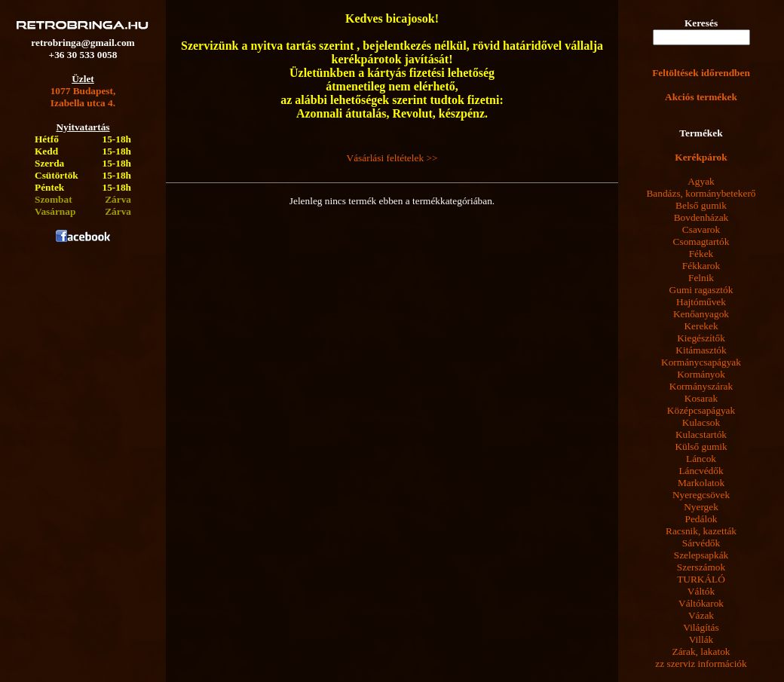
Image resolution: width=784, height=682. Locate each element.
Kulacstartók (701, 434)
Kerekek (701, 326)
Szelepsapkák (701, 555)
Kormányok (701, 374)
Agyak (701, 181)
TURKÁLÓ (701, 579)
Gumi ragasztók (701, 290)
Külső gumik (701, 447)
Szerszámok (701, 567)
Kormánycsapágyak (701, 362)
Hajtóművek (701, 302)
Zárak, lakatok (701, 651)
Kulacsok (701, 422)
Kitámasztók (701, 350)
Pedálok (701, 519)
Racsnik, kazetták (701, 531)
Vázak (701, 615)
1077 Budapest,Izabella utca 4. (83, 97)
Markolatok (701, 483)
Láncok (701, 459)
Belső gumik (701, 205)
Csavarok (701, 229)
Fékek (701, 254)
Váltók (701, 591)
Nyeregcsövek (701, 495)
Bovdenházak (701, 217)
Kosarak (701, 398)
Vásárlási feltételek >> (392, 158)
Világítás (701, 627)
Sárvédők (701, 543)
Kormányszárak (701, 386)
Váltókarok (701, 603)
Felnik (701, 278)
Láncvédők (701, 471)
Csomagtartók (701, 242)
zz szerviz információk (701, 664)
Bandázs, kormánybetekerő (701, 193)
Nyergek (701, 507)
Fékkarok (701, 266)
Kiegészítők (701, 338)
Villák (701, 639)
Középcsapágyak (701, 410)
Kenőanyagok (701, 314)
